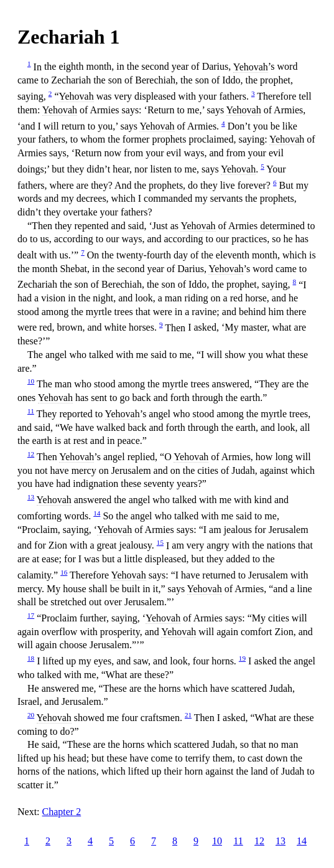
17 (31, 615)
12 (31, 454)
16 (64, 572)
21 (188, 715)
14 (97, 513)
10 (31, 381)
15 (160, 542)
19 (242, 658)
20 (31, 715)
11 (31, 411)
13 (31, 497)
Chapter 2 (62, 812)
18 (31, 658)
